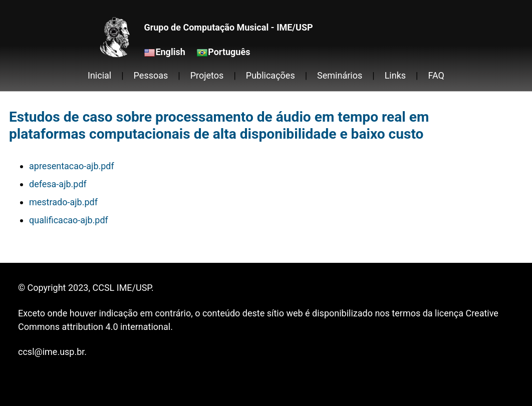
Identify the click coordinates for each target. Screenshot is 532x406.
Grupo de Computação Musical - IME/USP (228, 27)
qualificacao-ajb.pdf (69, 220)
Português (229, 52)
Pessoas (151, 75)
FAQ (436, 75)
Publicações (271, 75)
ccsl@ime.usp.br (51, 352)
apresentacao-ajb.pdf (72, 166)
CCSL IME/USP (121, 288)
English (170, 52)
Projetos (207, 75)
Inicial (99, 75)
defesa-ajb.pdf (58, 184)
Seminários (340, 75)
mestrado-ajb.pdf (63, 202)
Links (395, 75)
